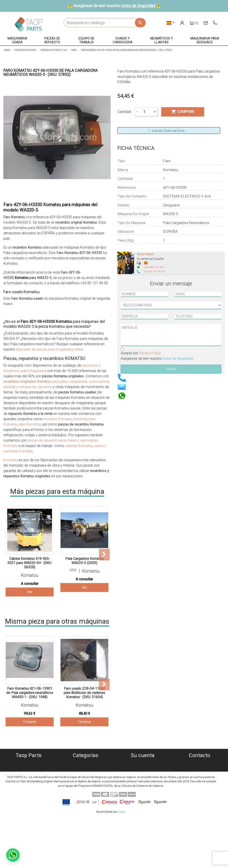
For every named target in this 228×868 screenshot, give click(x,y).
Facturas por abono (142, 774)
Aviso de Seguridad (138, 6)
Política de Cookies (28, 768)
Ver (30, 592)
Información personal (143, 763)
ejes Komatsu (30, 424)
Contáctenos (29, 795)
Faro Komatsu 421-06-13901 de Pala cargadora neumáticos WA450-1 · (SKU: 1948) (30, 693)
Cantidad (124, 112)
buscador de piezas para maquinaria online (50, 349)
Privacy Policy (150, 353)
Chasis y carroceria (86, 784)
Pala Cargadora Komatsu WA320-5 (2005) (84, 561)
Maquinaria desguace (85, 768)
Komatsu (10, 460)
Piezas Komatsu (86, 795)
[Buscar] (105, 23)
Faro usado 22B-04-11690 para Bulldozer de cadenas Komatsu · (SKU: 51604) (84, 693)
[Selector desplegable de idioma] (171, 23)
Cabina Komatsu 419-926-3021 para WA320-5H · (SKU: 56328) (30, 563)
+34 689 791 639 (154, 267)
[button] (17, 40)
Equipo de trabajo (85, 779)
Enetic (122, 861)
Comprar (30, 722)
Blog (28, 800)
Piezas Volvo (85, 800)
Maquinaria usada (86, 763)
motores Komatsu (58, 419)
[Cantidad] (146, 112)
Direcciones (143, 779)
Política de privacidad (29, 774)
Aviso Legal (29, 779)
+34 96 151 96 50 (154, 271)
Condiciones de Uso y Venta (28, 784)
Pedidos (142, 768)
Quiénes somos (28, 763)
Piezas (86, 774)
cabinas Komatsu (79, 446)
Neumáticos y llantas (86, 790)
